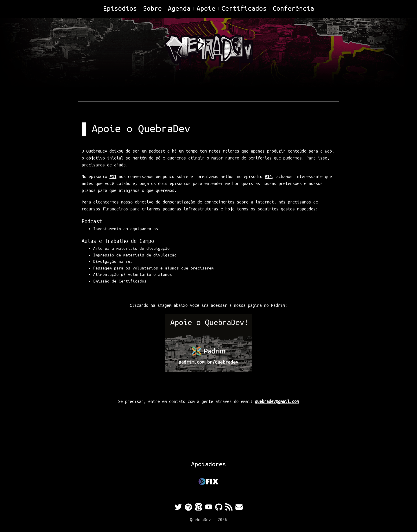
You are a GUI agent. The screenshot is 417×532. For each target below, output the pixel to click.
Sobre (152, 9)
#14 (268, 177)
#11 (113, 177)
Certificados (244, 9)
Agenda (179, 9)
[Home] (209, 51)
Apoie (206, 9)
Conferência (293, 9)
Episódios (120, 9)
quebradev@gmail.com (277, 402)
